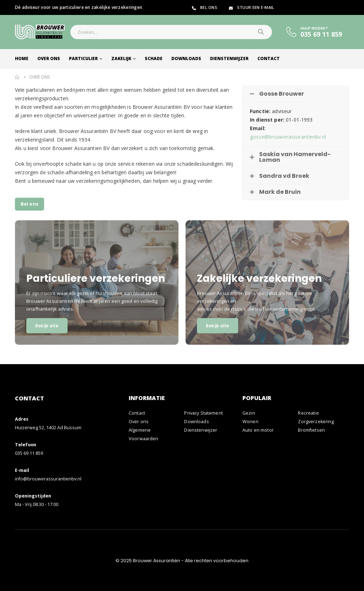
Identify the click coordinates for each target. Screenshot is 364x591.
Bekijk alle (47, 333)
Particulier (83, 58)
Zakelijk (121, 58)
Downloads (186, 58)
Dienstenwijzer (229, 58)
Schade (154, 58)
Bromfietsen (311, 430)
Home (22, 58)
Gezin (249, 413)
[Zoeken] (261, 32)
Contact (269, 58)
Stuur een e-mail (251, 7)
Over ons (49, 58)
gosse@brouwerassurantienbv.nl (288, 137)
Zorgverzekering (316, 422)
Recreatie (308, 413)
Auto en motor (258, 430)
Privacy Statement (203, 413)
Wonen (250, 422)
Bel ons (204, 7)
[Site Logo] (40, 32)
